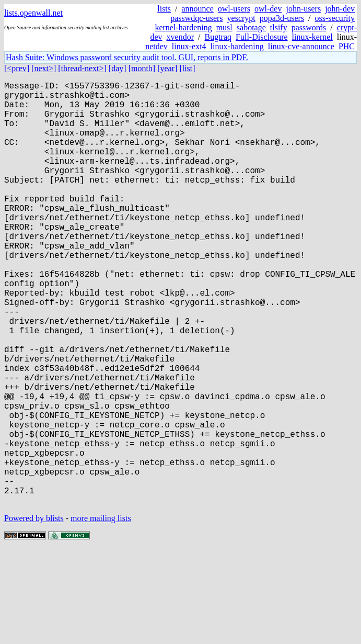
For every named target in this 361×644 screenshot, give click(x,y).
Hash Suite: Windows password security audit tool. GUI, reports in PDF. (127, 57)
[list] (187, 68)
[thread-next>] (82, 68)
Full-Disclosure (262, 37)
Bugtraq (218, 37)
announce (198, 9)
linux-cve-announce (301, 46)
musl (224, 27)
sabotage (251, 27)
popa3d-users (282, 18)
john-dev (340, 9)
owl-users (234, 9)
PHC (347, 46)
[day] (118, 68)
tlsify (279, 27)
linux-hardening (237, 46)
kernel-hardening (183, 27)
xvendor (180, 37)
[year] (167, 68)
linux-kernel (312, 37)
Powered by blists (34, 612)
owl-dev (268, 9)
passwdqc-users (196, 18)
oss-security (335, 18)
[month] (142, 68)
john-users (303, 9)
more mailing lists (101, 612)
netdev (156, 46)
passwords (309, 27)
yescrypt (241, 18)
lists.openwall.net (33, 13)
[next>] (44, 68)
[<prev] (17, 68)
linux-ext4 (189, 46)
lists (164, 9)
